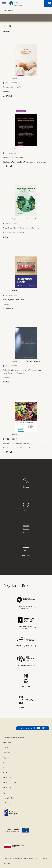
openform (7, 863)
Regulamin (6, 793)
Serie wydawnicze (8, 798)
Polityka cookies (8, 778)
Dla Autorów (7, 743)
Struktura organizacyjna (10, 803)
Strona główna (8, 10)
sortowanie (8, 31)
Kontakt (26, 482)
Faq (26, 507)
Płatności (26, 529)
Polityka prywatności (9, 783)
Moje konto (6, 753)
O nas (4, 768)
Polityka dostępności (9, 788)
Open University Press (10, 773)
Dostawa (26, 552)
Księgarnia (6, 758)
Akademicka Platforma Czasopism (13, 738)
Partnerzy (6, 763)
